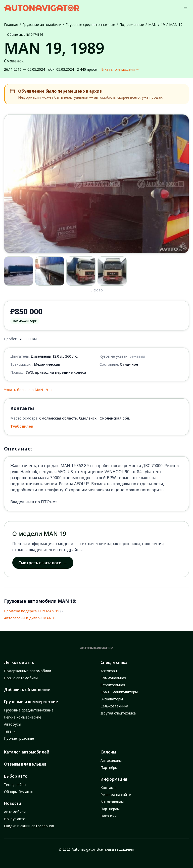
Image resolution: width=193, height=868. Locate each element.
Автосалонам (112, 802)
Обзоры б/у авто (19, 792)
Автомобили (15, 812)
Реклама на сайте (116, 795)
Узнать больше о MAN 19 (28, 390)
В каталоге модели (120, 69)
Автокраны (110, 671)
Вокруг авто (15, 819)
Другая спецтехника (118, 713)
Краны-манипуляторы (119, 692)
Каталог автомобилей (27, 752)
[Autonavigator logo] (42, 8)
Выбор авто (16, 776)
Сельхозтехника (114, 706)
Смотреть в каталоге (43, 563)
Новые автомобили (21, 678)
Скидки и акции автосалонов (29, 826)
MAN (152, 25)
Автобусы (13, 724)
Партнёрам (110, 809)
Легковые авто (19, 662)
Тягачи (10, 731)
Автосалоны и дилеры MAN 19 (30, 618)
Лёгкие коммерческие (23, 717)
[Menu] (185, 8)
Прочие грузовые (19, 738)
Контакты (109, 788)
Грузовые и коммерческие (31, 702)
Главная (11, 25)
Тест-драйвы (15, 785)
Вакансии (109, 816)
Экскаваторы (112, 699)
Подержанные (132, 25)
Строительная (113, 685)
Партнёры (109, 767)
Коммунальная (113, 678)
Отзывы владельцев (25, 764)
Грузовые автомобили (42, 25)
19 (163, 25)
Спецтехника (114, 662)
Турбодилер (22, 426)
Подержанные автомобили (28, 671)
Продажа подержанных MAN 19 (32, 611)
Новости (13, 803)
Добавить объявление (27, 690)
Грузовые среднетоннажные (90, 25)
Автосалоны (111, 760)
